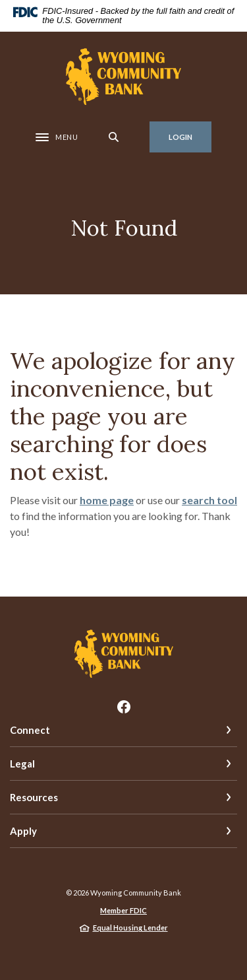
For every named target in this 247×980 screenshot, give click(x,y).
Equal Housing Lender (130, 928)
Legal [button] (22, 764)
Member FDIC (123, 910)
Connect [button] (30, 730)
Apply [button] (23, 831)
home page (107, 500)
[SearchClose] (114, 137)
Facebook (124, 707)
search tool (209, 500)
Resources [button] (34, 797)
